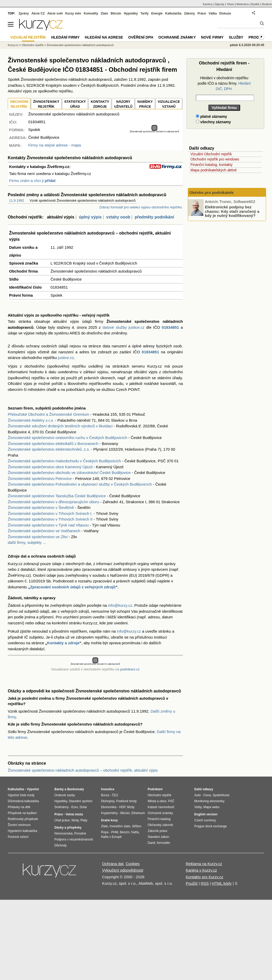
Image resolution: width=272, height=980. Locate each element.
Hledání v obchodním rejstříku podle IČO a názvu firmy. (224, 83)
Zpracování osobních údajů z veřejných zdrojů (73, 587)
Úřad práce (62, 820)
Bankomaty (76, 789)
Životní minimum (19, 825)
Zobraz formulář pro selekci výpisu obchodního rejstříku (141, 207)
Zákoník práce (158, 831)
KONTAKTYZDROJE (100, 104)
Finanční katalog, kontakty (212, 165)
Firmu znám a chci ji (32, 181)
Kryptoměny (109, 813)
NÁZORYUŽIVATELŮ (123, 104)
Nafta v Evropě (111, 837)
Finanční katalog (159, 819)
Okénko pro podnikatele (212, 192)
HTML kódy (222, 883)
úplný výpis (90, 217)
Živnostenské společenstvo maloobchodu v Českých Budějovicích (64, 461)
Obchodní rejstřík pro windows (215, 159)
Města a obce (157, 801)
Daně (151, 843)
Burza (105, 795)
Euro (74, 807)
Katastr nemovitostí (161, 807)
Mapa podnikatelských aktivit (213, 170)
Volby (198, 807)
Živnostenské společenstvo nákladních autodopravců (80, 45)
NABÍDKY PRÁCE (145, 104)
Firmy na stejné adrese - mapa (55, 145)
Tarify (145, 13)
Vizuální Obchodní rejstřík (211, 154)
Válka (213, 13)
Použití (192, 883)
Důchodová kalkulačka (23, 801)
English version (206, 814)
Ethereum (138, 813)
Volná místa (74, 814)
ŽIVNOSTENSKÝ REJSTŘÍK (46, 104)
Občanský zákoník (160, 825)
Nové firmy (212, 37)
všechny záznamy (213, 122)
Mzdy (75, 820)
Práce (202, 13)
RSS (205, 883)
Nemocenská (63, 833)
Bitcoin (116, 13)
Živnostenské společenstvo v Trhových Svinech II (50, 519)
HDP (122, 807)
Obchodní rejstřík (33, 45)
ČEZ (115, 795)
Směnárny (62, 807)
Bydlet (255, 4)
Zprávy (24, 13)
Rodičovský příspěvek (23, 819)
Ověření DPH (141, 37)
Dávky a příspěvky (68, 828)
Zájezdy (219, 4)
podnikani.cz (130, 669)
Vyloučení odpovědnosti (123, 870)
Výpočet (33, 789)
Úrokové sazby (65, 795)
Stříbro (137, 826)
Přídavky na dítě (19, 807)
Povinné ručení (18, 837)
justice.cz (66, 358)
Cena (207, 795)
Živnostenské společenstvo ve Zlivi (38, 537)
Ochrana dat (113, 864)
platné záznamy (211, 116)
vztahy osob (118, 217)
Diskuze (225, 13)
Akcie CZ (38, 13)
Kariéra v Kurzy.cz (201, 870)
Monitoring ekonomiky (209, 801)
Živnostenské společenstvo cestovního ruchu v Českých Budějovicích (67, 438)
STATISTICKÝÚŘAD (75, 104)
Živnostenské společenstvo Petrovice (40, 478)
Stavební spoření (81, 801)
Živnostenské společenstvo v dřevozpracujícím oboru (53, 502)
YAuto (230, 4)
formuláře (163, 843)
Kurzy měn (73, 13)
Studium (267, 4)
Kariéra (207, 4)
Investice (108, 789)
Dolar (83, 807)
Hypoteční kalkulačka (22, 831)
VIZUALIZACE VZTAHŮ (169, 104)
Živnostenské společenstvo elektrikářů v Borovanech (53, 444)
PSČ (171, 801)
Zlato (105, 13)
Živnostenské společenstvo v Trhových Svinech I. (50, 513)
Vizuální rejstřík (28, 37)
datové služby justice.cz (123, 327)
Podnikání (155, 789)
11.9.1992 (17, 200)
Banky (59, 789)
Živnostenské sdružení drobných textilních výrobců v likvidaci (60, 426)
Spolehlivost (221, 795)
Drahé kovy (109, 820)
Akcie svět (55, 13)
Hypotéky (131, 13)
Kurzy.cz (13, 45)
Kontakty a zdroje (63, 643)
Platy (84, 820)
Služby (236, 37)
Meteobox (243, 4)
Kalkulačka (173, 13)
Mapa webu (211, 807)
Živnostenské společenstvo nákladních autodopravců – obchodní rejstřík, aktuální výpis (83, 770)
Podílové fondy (126, 801)
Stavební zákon (158, 837)
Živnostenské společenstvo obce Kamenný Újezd (50, 467)
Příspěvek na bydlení (22, 813)
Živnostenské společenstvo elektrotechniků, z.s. (49, 449)
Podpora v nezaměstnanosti (74, 839)
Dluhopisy (108, 801)
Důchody (60, 845)
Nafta (135, 832)
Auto (198, 795)
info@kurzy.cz (120, 605)
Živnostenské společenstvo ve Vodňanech (44, 531)
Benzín (125, 832)
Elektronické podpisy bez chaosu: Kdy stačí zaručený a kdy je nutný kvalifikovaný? (232, 211)
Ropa (105, 832)
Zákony (189, 13)
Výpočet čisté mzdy (21, 795)
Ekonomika (109, 807)
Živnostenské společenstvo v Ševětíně (41, 507)
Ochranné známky (177, 37)
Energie (157, 13)
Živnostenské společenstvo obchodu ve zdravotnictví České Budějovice (69, 473)
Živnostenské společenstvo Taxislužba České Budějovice (57, 496)
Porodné (80, 833)
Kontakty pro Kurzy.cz (205, 877)
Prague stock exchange (210, 826)
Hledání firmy (66, 37)
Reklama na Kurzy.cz (204, 864)
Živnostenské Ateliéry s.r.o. (31, 420)
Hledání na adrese (104, 37)
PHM (115, 832)
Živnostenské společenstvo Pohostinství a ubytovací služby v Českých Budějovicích (80, 484)
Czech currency (205, 820)
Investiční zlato (120, 826)
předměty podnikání (154, 217)
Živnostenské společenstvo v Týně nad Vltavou (48, 525)
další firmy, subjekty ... (27, 542)
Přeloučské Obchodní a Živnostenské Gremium (48, 414)
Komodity (91, 13)
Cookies (133, 864)
